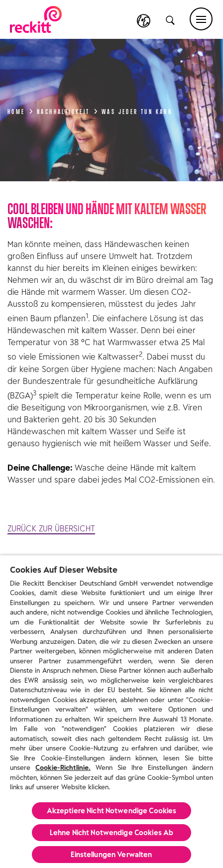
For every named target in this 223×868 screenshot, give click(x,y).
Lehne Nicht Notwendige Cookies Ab (112, 833)
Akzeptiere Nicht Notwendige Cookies (112, 811)
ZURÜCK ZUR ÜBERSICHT (51, 528)
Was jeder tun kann (137, 111)
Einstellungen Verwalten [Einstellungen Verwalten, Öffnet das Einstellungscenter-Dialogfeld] (111, 855)
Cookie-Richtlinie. (63, 768)
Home (20, 111)
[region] (111, 711)
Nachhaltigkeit (67, 111)
